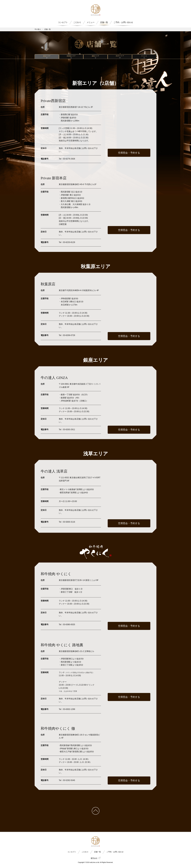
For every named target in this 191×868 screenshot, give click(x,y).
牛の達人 (38, 29)
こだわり (77, 22)
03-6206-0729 (69, 335)
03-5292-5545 (69, 780)
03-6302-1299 (69, 709)
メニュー (91, 22)
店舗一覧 (104, 22)
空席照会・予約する (129, 153)
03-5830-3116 (69, 522)
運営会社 (96, 858)
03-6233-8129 (69, 242)
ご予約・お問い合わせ (123, 22)
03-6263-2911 (69, 429)
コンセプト (63, 22)
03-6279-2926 (69, 159)
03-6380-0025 (69, 624)
